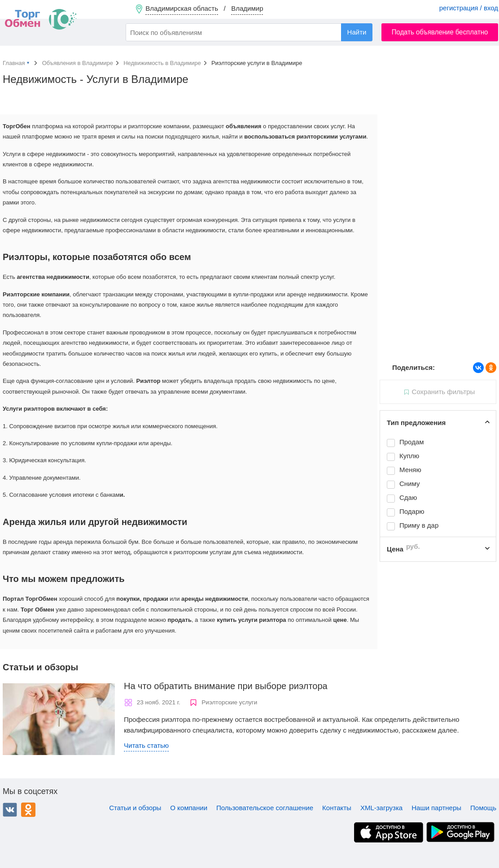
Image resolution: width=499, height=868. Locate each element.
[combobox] (249, 32)
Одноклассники (28, 810)
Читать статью (146, 745)
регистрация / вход (469, 8)
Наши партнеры (436, 808)
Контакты (337, 808)
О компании (189, 808)
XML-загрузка (381, 808)
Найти (357, 32)
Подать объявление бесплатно (440, 32)
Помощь (483, 808)
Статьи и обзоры (135, 808)
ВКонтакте (10, 810)
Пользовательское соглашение (265, 808)
